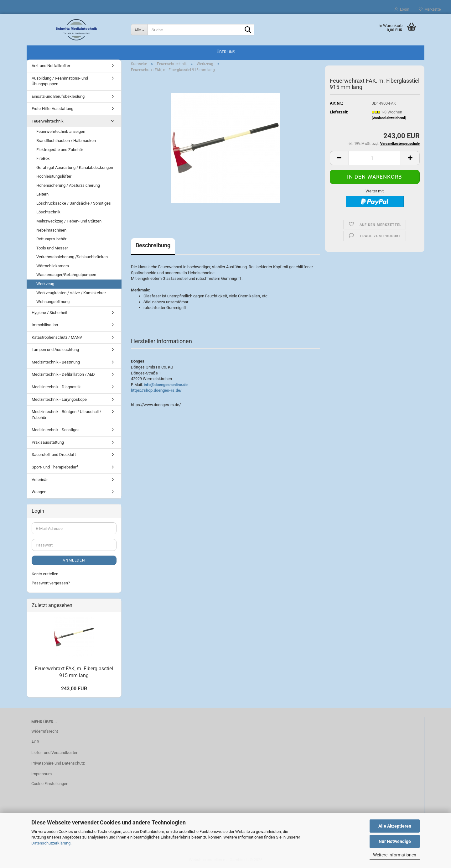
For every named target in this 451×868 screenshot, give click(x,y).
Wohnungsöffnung (53, 302)
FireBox (43, 158)
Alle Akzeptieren (395, 826)
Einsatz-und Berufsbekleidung (58, 96)
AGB (35, 742)
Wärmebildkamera (53, 266)
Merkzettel (430, 9)
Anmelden (74, 560)
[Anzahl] (375, 158)
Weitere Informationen (395, 855)
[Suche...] (139, 30)
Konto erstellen (45, 574)
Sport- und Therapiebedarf (55, 467)
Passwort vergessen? (51, 583)
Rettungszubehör (51, 239)
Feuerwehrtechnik (48, 121)
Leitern (42, 194)
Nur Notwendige (395, 841)
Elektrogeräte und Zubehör (60, 150)
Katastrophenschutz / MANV (57, 337)
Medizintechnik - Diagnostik (56, 387)
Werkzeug (45, 284)
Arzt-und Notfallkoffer (51, 66)
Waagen (39, 492)
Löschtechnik (48, 212)
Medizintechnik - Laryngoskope (59, 399)
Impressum (41, 774)
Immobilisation (45, 325)
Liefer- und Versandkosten (55, 753)
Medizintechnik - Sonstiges (56, 430)
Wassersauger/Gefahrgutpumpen (66, 275)
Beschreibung (153, 245)
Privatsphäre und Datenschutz (58, 763)
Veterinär (40, 480)
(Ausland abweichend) (389, 118)
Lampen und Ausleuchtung (55, 350)
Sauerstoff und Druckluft (54, 455)
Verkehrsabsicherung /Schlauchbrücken (72, 257)
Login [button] (402, 9)
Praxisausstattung (48, 442)
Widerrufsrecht (45, 731)
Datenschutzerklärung (51, 843)
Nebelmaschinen (51, 230)
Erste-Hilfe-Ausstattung (52, 109)
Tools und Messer (52, 248)
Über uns (226, 52)
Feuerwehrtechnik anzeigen (61, 131)
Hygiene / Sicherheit (49, 313)
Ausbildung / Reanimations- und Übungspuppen (60, 81)
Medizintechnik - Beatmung (56, 362)
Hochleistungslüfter (54, 176)
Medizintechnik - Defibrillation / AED (63, 374)
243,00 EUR (74, 689)
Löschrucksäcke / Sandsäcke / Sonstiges (74, 203)
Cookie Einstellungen (50, 784)
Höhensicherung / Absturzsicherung (68, 185)
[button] (339, 158)
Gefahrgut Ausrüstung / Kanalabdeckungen (75, 167)
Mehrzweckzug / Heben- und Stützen (69, 221)
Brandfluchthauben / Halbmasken (66, 141)
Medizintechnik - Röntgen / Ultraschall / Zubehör (66, 415)
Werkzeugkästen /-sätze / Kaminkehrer (71, 293)
